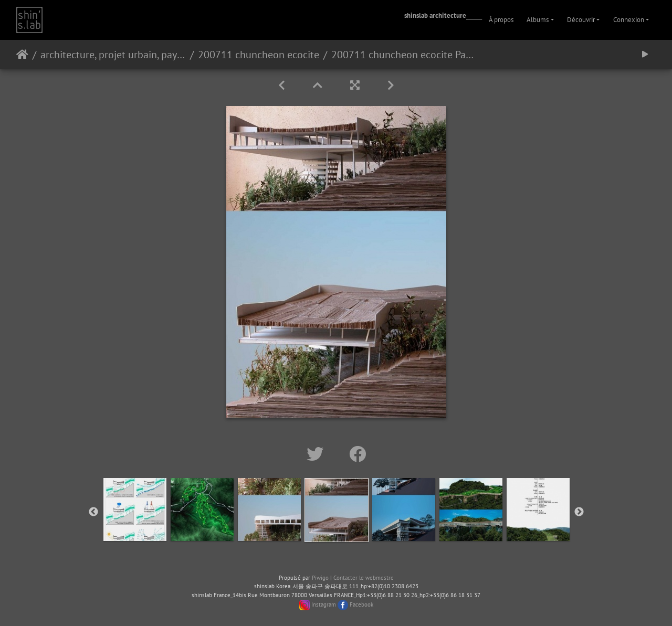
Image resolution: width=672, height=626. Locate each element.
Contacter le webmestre (364, 578)
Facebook (361, 604)
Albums (538, 20)
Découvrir (581, 20)
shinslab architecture (435, 15)
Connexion (629, 20)
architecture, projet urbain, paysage (113, 55)
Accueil (22, 55)
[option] (135, 510)
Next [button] (579, 512)
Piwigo (320, 578)
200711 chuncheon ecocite (259, 55)
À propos (501, 20)
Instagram (324, 604)
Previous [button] (93, 512)
